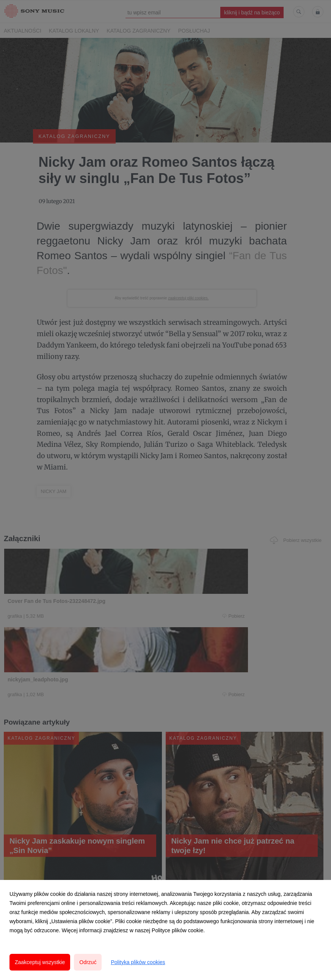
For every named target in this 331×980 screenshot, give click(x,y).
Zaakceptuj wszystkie (40, 962)
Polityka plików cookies (138, 962)
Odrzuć (88, 962)
